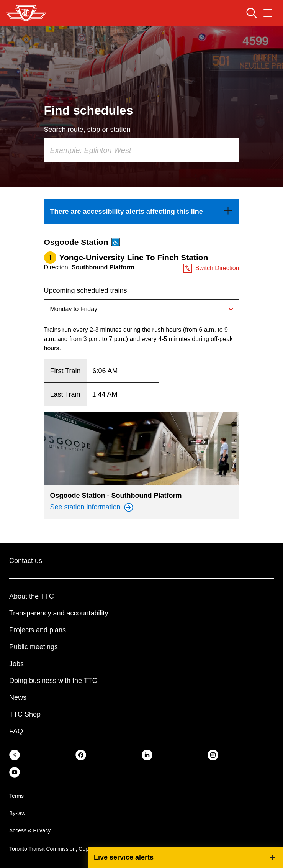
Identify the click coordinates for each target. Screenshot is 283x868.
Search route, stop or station (87, 130)
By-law (17, 813)
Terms (16, 796)
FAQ (16, 731)
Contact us (26, 561)
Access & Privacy (30, 830)
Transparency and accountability (59, 613)
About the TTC (32, 596)
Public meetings (34, 647)
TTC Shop (25, 714)
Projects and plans (38, 630)
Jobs (16, 664)
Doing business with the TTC (53, 681)
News (18, 697)
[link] (142, 212)
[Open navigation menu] (268, 13)
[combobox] (142, 150)
